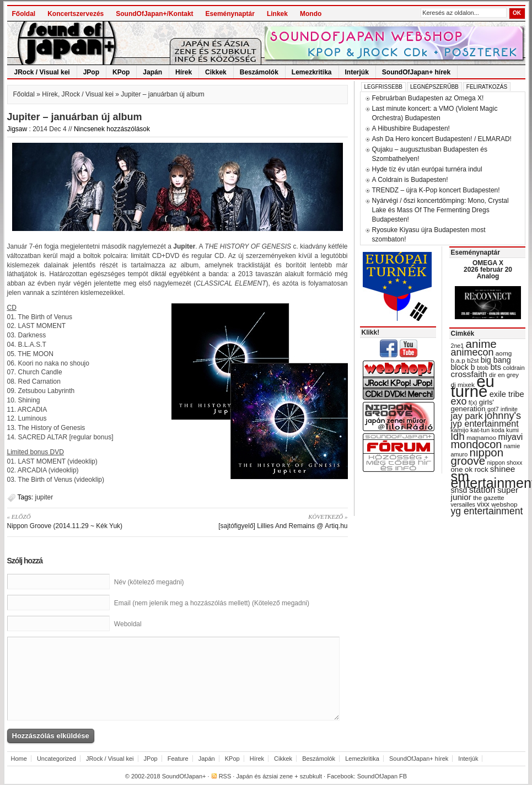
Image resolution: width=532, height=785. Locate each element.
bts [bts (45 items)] (496, 367)
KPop (121, 72)
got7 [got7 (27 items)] (493, 409)
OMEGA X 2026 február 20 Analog (488, 270)
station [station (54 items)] (482, 490)
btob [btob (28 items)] (483, 368)
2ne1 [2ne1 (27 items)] (458, 346)
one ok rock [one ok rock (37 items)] (470, 469)
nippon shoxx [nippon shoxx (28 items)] (504, 463)
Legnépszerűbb (434, 87)
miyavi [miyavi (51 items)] (510, 437)
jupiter (44, 497)
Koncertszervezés (76, 14)
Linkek (277, 14)
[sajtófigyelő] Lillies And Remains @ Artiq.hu (267, 521)
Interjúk (357, 72)
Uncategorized (57, 759)
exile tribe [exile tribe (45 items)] (507, 394)
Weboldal (128, 624)
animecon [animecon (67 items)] (472, 352)
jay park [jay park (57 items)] (467, 416)
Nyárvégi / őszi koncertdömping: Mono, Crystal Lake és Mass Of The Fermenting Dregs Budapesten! (440, 210)
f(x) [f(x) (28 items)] (473, 402)
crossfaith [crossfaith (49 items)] (469, 374)
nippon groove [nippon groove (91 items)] (477, 456)
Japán (152, 72)
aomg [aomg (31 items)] (504, 353)
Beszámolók (259, 72)
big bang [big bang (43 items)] (496, 360)
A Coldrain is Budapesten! (410, 180)
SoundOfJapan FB (382, 776)
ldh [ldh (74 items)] (458, 436)
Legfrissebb (383, 87)
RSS (225, 776)
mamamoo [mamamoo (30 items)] (481, 438)
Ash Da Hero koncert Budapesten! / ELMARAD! (442, 139)
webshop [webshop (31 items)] (504, 504)
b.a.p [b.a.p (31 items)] (458, 361)
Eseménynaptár (230, 14)
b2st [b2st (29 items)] (473, 361)
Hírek (184, 72)
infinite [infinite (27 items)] (509, 409)
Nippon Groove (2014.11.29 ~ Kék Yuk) (88, 521)
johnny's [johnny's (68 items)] (503, 416)
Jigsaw (17, 129)
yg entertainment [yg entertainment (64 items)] (487, 511)
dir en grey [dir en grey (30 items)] (504, 375)
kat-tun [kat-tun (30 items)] (480, 430)
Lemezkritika (312, 72)
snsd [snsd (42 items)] (459, 490)
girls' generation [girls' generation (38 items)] (472, 405)
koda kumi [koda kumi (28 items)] (505, 430)
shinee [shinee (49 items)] (503, 469)
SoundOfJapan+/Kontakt (154, 14)
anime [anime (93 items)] (481, 344)
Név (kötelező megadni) (149, 582)
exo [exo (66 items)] (459, 401)
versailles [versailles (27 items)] (463, 504)
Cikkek (216, 72)
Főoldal (24, 14)
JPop (91, 72)
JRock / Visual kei (42, 72)
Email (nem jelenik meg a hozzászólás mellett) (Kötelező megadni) (212, 603)
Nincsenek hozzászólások (112, 129)
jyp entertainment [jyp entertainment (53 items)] (485, 423)
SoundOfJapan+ (184, 776)
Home (19, 759)
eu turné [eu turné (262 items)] (473, 386)
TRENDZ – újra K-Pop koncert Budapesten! (436, 190)
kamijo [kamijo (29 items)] (460, 430)
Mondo (311, 14)
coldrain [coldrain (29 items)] (514, 368)
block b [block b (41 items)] (463, 367)
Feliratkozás (487, 87)
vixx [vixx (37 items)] (483, 504)
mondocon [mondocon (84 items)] (477, 444)
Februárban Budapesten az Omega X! (428, 98)
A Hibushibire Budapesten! (411, 128)
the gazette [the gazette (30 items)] (489, 498)
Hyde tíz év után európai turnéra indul (427, 169)
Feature (178, 759)
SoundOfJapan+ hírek (416, 72)
